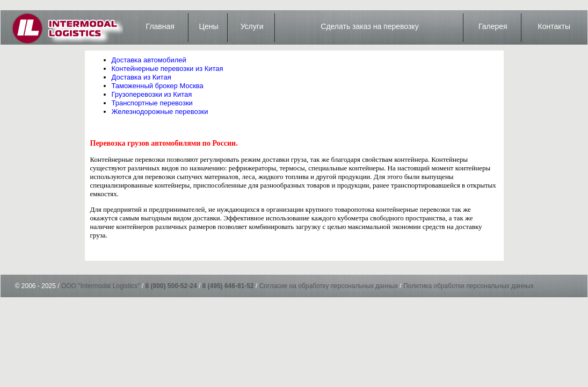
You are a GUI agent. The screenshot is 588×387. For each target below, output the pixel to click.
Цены (209, 26)
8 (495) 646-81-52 (228, 286)
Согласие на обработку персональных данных (329, 286)
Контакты (554, 26)
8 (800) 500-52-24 (171, 286)
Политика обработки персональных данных (469, 286)
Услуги (252, 26)
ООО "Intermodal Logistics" (101, 286)
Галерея (493, 26)
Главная (160, 26)
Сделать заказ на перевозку (369, 26)
